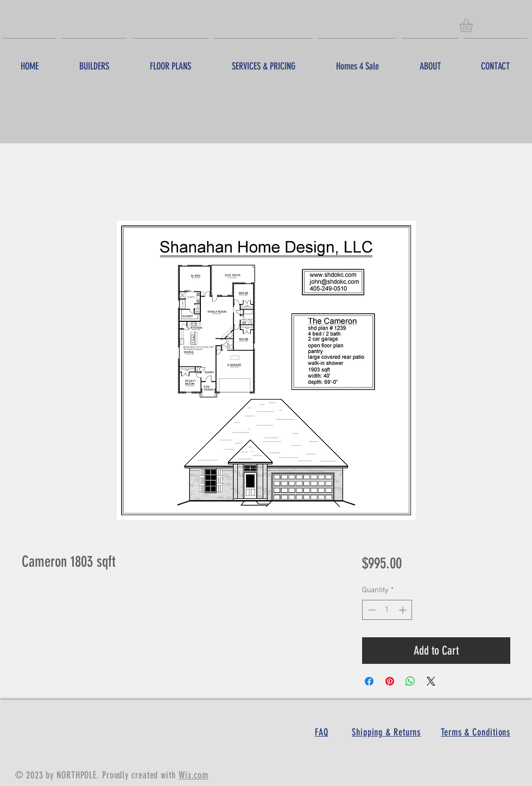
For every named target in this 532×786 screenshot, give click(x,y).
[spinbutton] (387, 610)
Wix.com (194, 775)
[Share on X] (431, 681)
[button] (474, 25)
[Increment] (404, 610)
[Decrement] (370, 610)
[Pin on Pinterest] (390, 681)
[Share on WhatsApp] (410, 681)
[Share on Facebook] (369, 681)
